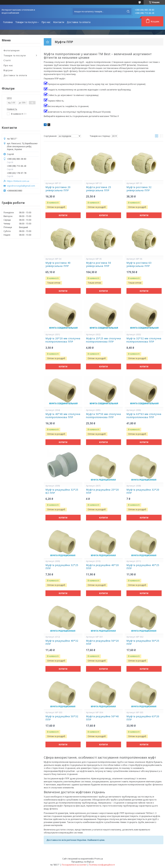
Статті (7, 60)
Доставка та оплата (79, 22)
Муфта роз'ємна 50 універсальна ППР (99, 264)
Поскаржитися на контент (74, 865)
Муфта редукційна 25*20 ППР (102, 491)
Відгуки (8, 70)
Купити (63, 215)
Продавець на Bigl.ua (83, 862)
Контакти (59, 22)
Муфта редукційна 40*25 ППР (143, 567)
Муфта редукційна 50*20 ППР (102, 642)
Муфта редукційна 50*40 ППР (102, 718)
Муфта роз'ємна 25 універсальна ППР (99, 189)
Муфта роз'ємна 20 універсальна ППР (58, 189)
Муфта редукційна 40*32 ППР (62, 642)
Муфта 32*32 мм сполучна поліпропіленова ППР (144, 340)
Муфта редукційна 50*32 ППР (62, 718)
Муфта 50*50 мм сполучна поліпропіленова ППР (103, 416)
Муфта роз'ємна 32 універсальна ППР (139, 189)
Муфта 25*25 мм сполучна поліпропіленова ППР (103, 340)
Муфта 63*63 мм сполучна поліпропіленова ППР (144, 416)
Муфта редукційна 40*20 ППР (102, 567)
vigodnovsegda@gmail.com (21, 186)
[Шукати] (128, 11)
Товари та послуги (26, 22)
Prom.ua (99, 859)
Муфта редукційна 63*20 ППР (143, 718)
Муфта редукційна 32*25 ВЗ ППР (62, 491)
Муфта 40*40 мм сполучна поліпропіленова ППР (63, 416)
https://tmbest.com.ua (18, 181)
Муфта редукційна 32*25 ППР (62, 567)
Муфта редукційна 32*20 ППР (143, 491)
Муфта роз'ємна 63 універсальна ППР (139, 264)
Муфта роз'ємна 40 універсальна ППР (58, 264)
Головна (8, 22)
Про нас (46, 22)
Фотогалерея (12, 50)
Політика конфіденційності (102, 865)
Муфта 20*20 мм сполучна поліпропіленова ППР (63, 340)
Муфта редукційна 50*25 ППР (143, 642)
